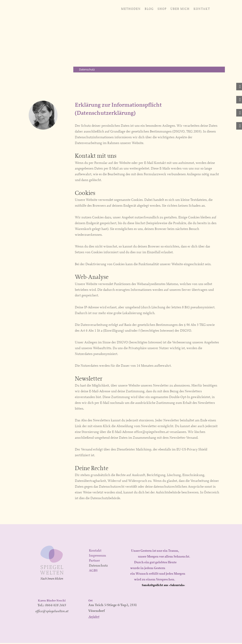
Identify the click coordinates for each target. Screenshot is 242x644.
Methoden (83, 9)
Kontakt (154, 9)
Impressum (97, 556)
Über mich (132, 9)
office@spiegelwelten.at (52, 612)
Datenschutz (98, 566)
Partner (94, 561)
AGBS (93, 571)
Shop (114, 9)
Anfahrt (94, 618)
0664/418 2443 (55, 606)
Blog (101, 9)
